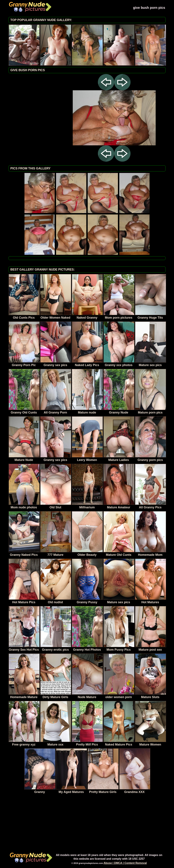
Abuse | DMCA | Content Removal (125, 863)
